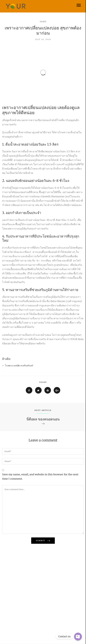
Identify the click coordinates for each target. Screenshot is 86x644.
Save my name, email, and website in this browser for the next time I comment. (40, 477)
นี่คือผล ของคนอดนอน (43, 419)
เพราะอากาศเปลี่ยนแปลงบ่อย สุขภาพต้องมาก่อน (43, 30)
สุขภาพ (9, 113)
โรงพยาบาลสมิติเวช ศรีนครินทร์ (19, 366)
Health (43, 22)
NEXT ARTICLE (43, 410)
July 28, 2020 (43, 39)
